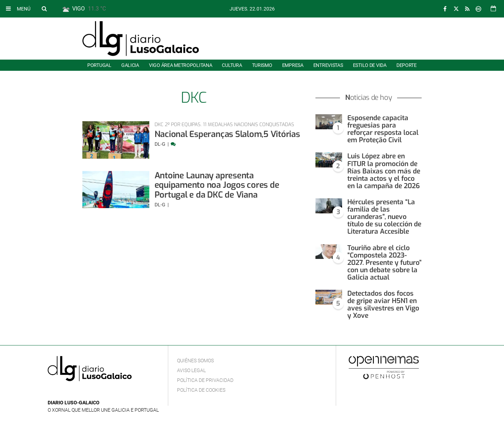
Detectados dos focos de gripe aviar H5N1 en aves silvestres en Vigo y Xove (383, 304)
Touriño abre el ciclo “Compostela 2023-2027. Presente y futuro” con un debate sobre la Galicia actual (384, 263)
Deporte (407, 65)
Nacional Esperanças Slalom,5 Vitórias (227, 134)
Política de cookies (201, 390)
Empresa (293, 65)
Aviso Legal (191, 370)
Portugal (99, 65)
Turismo (262, 65)
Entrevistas (328, 65)
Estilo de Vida (370, 65)
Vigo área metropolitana (181, 65)
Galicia (130, 65)
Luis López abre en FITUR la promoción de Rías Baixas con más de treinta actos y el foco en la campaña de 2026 (384, 171)
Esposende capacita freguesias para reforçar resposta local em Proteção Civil (383, 129)
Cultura (232, 65)
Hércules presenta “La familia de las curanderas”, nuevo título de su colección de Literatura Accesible (384, 217)
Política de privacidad (205, 380)
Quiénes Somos (195, 361)
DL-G (161, 144)
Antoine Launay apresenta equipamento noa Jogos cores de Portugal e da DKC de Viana (217, 185)
